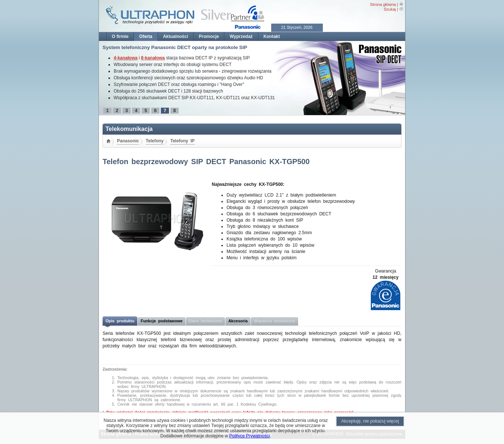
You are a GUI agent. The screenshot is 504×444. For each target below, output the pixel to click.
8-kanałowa (153, 58)
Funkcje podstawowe (162, 321)
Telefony (155, 141)
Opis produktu (120, 321)
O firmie (120, 37)
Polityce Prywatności (249, 436)
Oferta (146, 37)
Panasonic (128, 141)
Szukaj (390, 9)
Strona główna (383, 4)
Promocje (209, 37)
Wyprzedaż (241, 37)
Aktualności (176, 37)
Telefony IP (182, 141)
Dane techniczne (206, 321)
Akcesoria (238, 321)
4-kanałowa (126, 58)
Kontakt (272, 37)
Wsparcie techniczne (275, 321)
